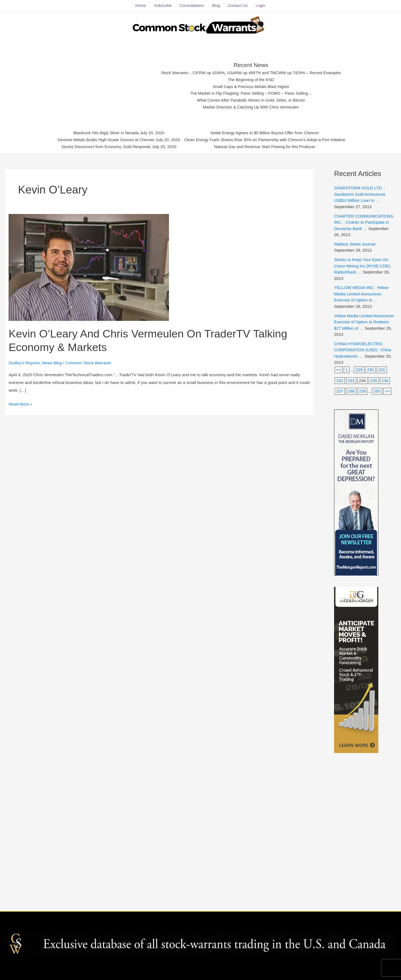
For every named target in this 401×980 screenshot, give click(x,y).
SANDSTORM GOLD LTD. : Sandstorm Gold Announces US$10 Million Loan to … (360, 194)
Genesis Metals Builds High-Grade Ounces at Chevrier (103, 140)
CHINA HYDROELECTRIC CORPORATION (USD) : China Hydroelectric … (363, 349)
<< (339, 369)
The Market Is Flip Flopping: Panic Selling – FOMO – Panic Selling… (251, 93)
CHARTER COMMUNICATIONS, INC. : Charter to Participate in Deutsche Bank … (364, 222)
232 (340, 380)
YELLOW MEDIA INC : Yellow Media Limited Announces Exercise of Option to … (361, 293)
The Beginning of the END (251, 79)
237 (340, 391)
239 (362, 391)
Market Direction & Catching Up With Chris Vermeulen (251, 107)
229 (359, 369)
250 (377, 391)
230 (370, 369)
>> (388, 391)
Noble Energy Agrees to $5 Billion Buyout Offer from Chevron (267, 133)
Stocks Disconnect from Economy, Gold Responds (103, 147)
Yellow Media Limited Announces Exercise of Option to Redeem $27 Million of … (364, 321)
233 (351, 380)
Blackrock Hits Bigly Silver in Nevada (103, 133)
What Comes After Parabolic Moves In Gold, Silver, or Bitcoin (251, 100)
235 (374, 380)
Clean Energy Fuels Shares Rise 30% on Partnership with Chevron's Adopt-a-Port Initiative (267, 140)
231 (382, 369)
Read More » (21, 403)
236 (385, 380)
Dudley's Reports (24, 362)
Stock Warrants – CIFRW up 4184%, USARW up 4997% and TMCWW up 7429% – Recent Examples (251, 73)
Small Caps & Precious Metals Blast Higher (251, 86)
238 (351, 391)
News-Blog (52, 362)
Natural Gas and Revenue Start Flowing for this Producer (267, 147)
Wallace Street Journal (355, 243)
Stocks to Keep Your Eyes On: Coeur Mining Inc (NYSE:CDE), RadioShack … (363, 265)
